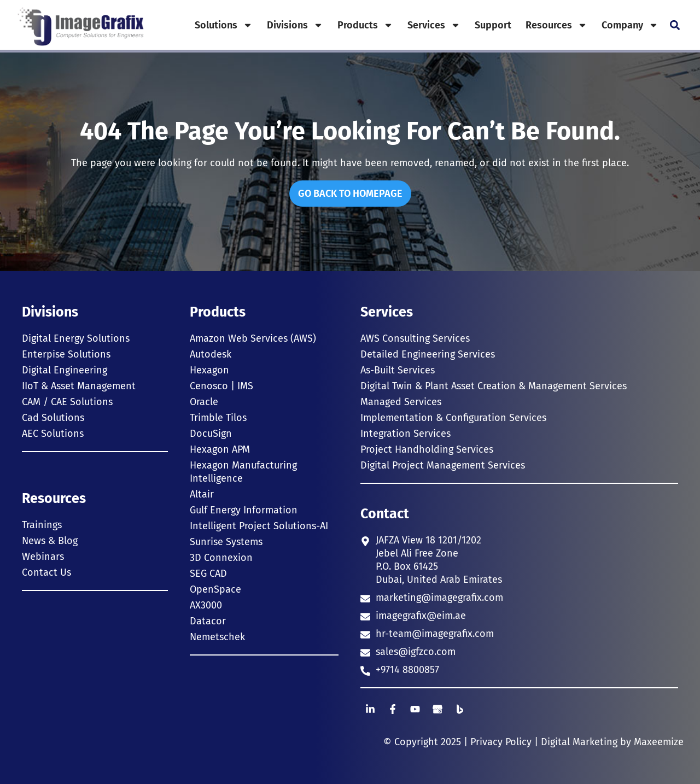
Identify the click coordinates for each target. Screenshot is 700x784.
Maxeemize (659, 742)
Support (493, 25)
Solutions (224, 25)
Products (365, 25)
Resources (556, 25)
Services (434, 25)
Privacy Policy (501, 742)
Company (630, 25)
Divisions (295, 25)
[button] (675, 25)
